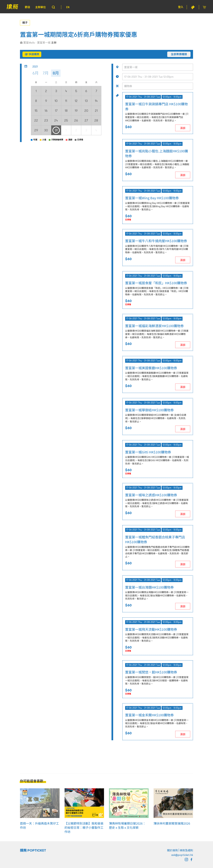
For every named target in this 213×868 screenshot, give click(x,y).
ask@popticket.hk (182, 855)
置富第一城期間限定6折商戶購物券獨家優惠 (79, 35)
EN (68, 7)
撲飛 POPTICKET (33, 850)
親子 (25, 23)
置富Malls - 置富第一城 (37, 43)
